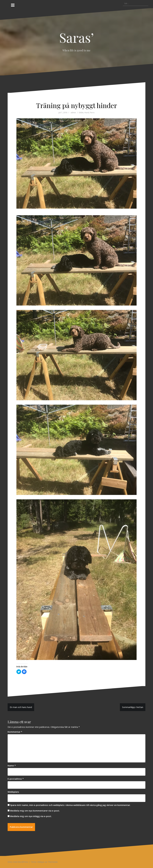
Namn (12, 766)
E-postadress (16, 779)
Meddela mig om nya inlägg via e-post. (31, 816)
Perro (92, 113)
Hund (87, 113)
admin (73, 113)
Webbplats (13, 792)
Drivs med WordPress (18, 862)
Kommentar (15, 732)
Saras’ (77, 37)
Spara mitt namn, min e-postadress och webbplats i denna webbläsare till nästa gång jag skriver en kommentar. (70, 805)
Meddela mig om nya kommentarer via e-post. (35, 811)
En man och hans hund (21, 707)
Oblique (41, 862)
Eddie (81, 113)
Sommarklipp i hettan (133, 707)
